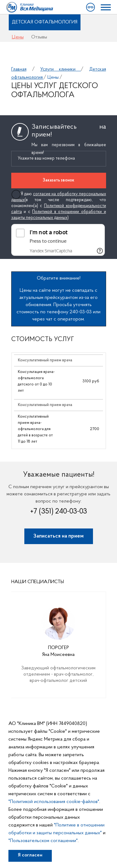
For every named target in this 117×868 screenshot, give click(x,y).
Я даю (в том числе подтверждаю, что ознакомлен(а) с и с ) (59, 206)
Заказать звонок (58, 180)
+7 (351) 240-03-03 (59, 512)
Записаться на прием (58, 536)
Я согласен (30, 855)
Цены (18, 37)
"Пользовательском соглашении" (43, 841)
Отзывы (39, 37)
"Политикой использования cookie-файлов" (54, 802)
